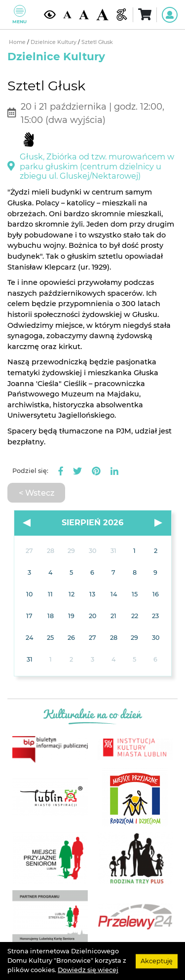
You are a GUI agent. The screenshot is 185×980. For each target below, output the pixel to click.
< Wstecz (37, 493)
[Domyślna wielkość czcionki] (67, 15)
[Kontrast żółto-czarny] (50, 15)
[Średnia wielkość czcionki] (84, 15)
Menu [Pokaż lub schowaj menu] (19, 15)
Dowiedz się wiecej (88, 970)
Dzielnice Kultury (54, 42)
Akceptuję (157, 960)
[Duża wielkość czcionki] (102, 15)
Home (18, 42)
